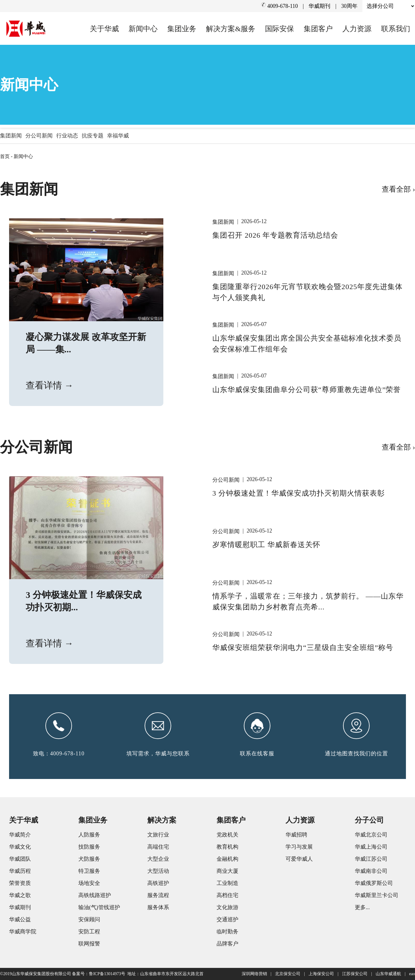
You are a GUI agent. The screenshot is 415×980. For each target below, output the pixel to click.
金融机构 (227, 859)
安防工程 (89, 932)
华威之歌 (20, 895)
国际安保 (279, 29)
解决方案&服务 (231, 29)
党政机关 (227, 835)
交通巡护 (227, 919)
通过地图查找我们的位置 (356, 754)
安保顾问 (89, 919)
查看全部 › (398, 189)
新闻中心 (143, 29)
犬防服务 (89, 859)
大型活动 (158, 871)
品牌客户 (227, 944)
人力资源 (357, 29)
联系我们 (396, 29)
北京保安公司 (288, 974)
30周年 (349, 6)
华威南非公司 (371, 871)
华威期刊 (319, 6)
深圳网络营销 (254, 974)
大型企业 (158, 859)
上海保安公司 (321, 974)
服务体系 (158, 907)
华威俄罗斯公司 (374, 883)
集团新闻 (11, 136)
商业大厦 (227, 871)
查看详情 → (50, 385)
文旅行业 (158, 835)
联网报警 (89, 944)
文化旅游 (227, 907)
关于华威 (104, 29)
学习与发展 (299, 847)
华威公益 (20, 919)
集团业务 (182, 29)
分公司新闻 (39, 136)
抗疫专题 (93, 136)
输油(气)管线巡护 (99, 907)
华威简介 (20, 835)
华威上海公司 (371, 847)
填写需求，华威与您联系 (158, 754)
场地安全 (89, 883)
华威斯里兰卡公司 (377, 895)
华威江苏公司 (371, 859)
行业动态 (67, 136)
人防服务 (89, 835)
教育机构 (227, 847)
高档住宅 (227, 895)
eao (412, 974)
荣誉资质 (20, 883)
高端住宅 (158, 847)
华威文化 (20, 847)
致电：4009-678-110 (59, 754)
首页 (5, 156)
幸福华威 (118, 136)
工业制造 (227, 883)
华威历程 (20, 871)
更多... (362, 907)
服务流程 (158, 895)
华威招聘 (296, 835)
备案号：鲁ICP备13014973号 (99, 974)
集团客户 (318, 29)
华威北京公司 (371, 835)
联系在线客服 (257, 754)
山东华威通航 (388, 974)
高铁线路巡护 (95, 895)
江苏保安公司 (355, 974)
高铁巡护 (158, 883)
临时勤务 (227, 932)
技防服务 (89, 847)
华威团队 (20, 859)
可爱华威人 (299, 859)
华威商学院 (23, 932)
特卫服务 (89, 871)
